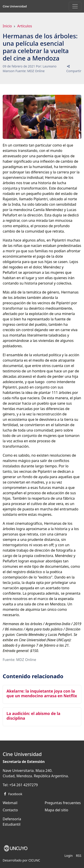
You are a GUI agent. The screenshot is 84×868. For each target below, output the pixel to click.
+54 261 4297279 (23, 785)
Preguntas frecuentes (63, 803)
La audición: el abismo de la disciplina (33, 716)
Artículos (25, 26)
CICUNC (34, 860)
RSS (79, 856)
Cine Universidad (15, 6)
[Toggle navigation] (75, 6)
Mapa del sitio (57, 810)
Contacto (10, 810)
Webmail (10, 803)
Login (69, 856)
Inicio (7, 26)
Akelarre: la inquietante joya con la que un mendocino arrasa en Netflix (42, 693)
